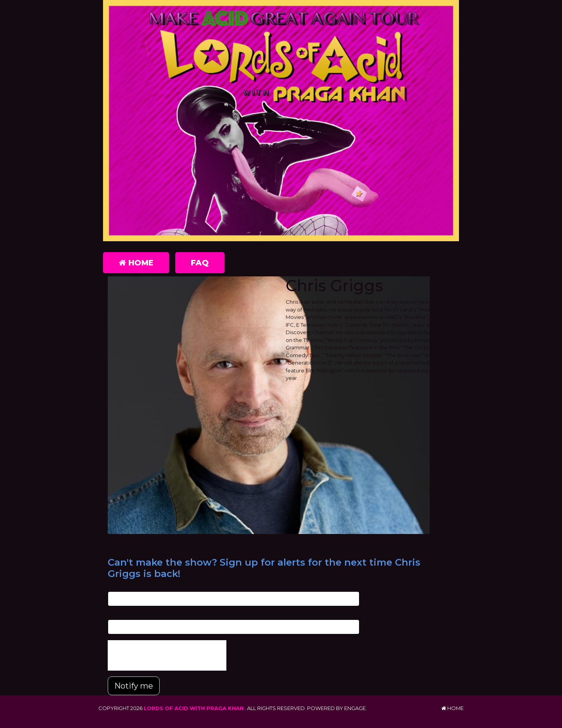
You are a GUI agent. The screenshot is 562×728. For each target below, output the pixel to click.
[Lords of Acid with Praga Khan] (281, 121)
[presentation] (167, 655)
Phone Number (127, 616)
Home (136, 263)
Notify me (134, 686)
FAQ (200, 263)
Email (115, 587)
